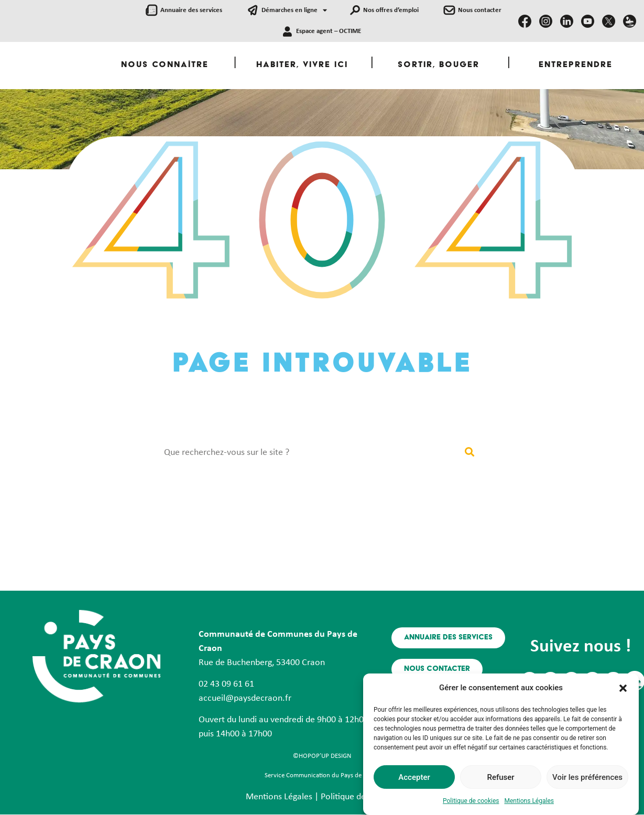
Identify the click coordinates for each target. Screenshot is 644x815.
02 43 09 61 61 (226, 684)
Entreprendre (576, 65)
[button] (623, 682)
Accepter (414, 778)
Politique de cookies (471, 801)
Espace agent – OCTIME (329, 31)
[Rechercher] (470, 453)
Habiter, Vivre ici (302, 65)
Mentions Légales (529, 801)
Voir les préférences (587, 778)
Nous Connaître (165, 65)
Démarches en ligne (294, 11)
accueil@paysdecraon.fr (245, 698)
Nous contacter (480, 10)
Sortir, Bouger (439, 65)
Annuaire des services (191, 10)
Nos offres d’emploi (391, 10)
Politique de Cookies (359, 797)
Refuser (500, 778)
